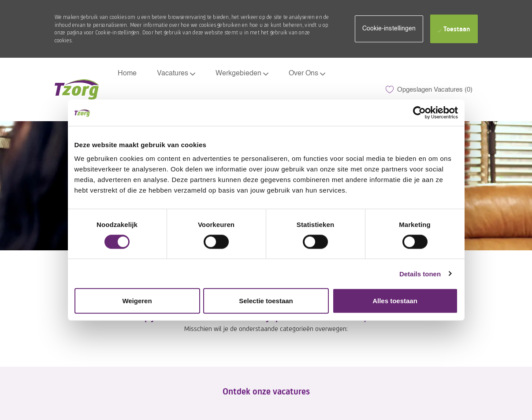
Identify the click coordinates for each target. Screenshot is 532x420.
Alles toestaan (395, 301)
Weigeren (137, 301)
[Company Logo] (77, 89)
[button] (389, 29)
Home (127, 74)
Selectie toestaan (266, 301)
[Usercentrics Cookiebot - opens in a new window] (419, 112)
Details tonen (420, 273)
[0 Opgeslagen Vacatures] (429, 89)
